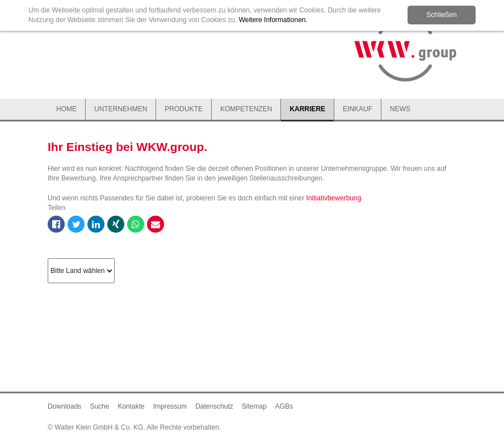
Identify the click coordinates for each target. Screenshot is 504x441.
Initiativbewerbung (334, 198)
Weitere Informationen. (273, 20)
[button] (121, 110)
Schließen (441, 15)
